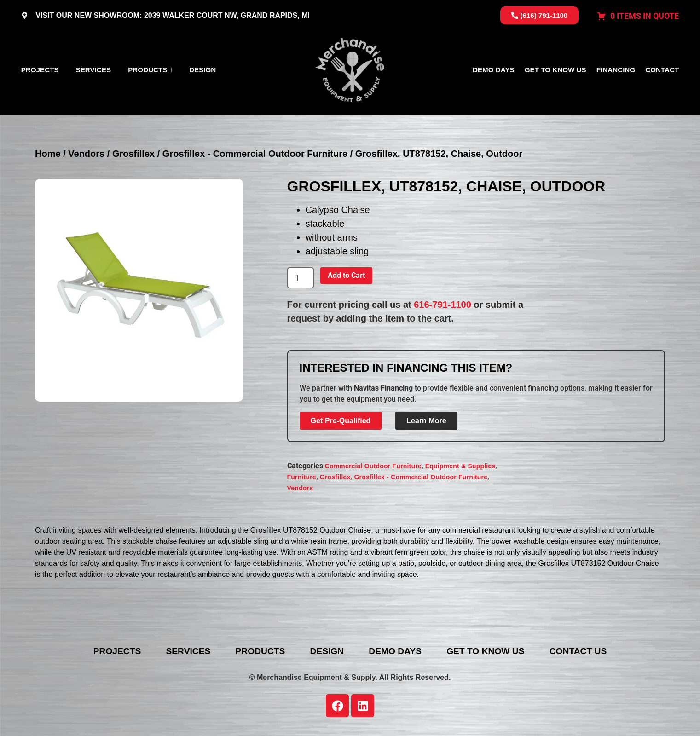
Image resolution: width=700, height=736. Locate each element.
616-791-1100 (443, 305)
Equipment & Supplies (460, 466)
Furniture (302, 477)
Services (94, 70)
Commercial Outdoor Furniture (373, 466)
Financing (616, 70)
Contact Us (592, 651)
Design (202, 70)
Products (148, 70)
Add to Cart (346, 275)
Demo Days (494, 70)
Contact (662, 70)
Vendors (86, 154)
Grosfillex (133, 154)
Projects (40, 70)
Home (48, 154)
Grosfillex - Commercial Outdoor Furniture (255, 154)
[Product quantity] (301, 278)
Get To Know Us (555, 70)
